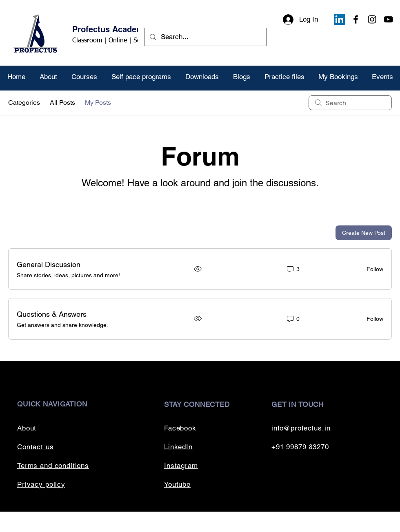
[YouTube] (388, 19)
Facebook (180, 428)
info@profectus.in (301, 428)
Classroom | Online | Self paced (118, 41)
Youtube (177, 484)
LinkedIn (178, 447)
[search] (350, 103)
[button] (84, 77)
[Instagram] (372, 19)
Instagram (181, 466)
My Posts (98, 103)
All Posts (62, 103)
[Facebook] (356, 19)
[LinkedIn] (339, 19)
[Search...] (205, 37)
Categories (24, 103)
